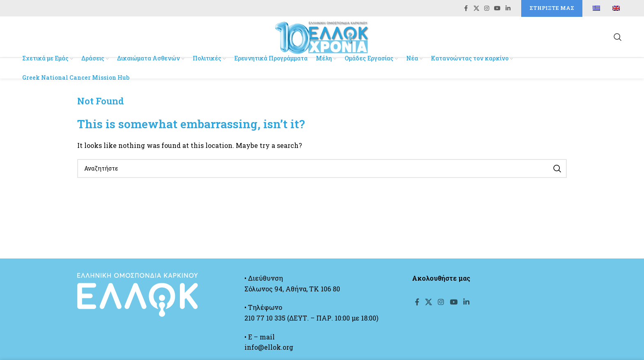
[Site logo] (322, 38)
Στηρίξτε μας (552, 8)
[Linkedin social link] (508, 9)
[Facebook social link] (466, 9)
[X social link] (476, 9)
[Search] (618, 39)
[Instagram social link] (487, 9)
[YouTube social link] (497, 9)
